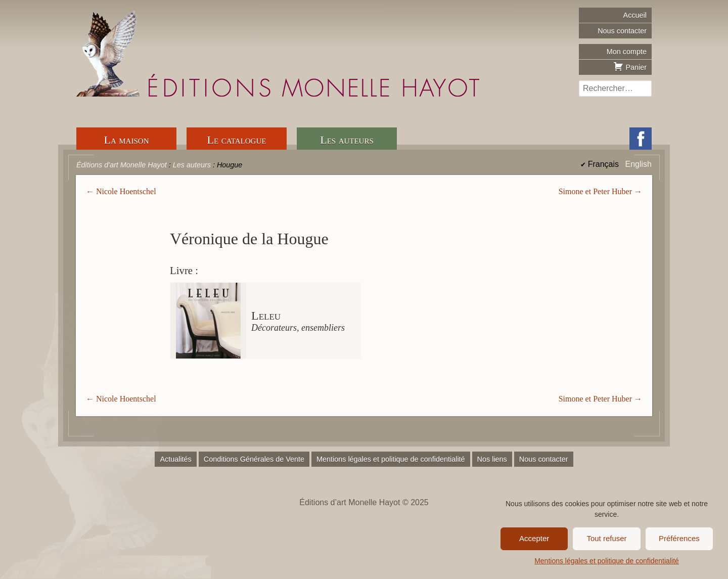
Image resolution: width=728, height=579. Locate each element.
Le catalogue (237, 140)
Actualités (175, 459)
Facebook (641, 139)
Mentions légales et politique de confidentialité (607, 561)
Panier (630, 66)
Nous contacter (622, 31)
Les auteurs (347, 140)
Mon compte (627, 52)
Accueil (635, 15)
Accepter (534, 538)
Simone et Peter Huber (595, 191)
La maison (127, 140)
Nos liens (492, 459)
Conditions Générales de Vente (254, 459)
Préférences (679, 538)
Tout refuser (606, 538)
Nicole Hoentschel (126, 191)
